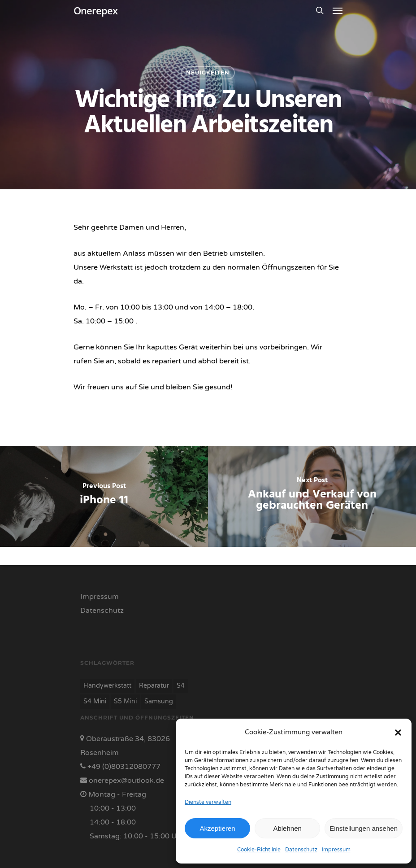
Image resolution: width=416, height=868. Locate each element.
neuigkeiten (208, 72)
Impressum (336, 850)
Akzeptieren (217, 828)
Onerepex (95, 10)
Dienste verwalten (208, 802)
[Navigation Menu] (338, 10)
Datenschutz (301, 850)
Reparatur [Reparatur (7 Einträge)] (154, 686)
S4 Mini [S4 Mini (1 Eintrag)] (95, 701)
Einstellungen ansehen (364, 828)
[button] (398, 733)
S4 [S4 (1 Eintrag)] (181, 686)
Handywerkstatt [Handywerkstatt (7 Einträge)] (107, 686)
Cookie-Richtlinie (259, 850)
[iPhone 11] (104, 496)
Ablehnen (287, 828)
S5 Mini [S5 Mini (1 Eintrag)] (125, 701)
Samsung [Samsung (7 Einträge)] (159, 701)
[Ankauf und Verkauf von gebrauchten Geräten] (312, 496)
